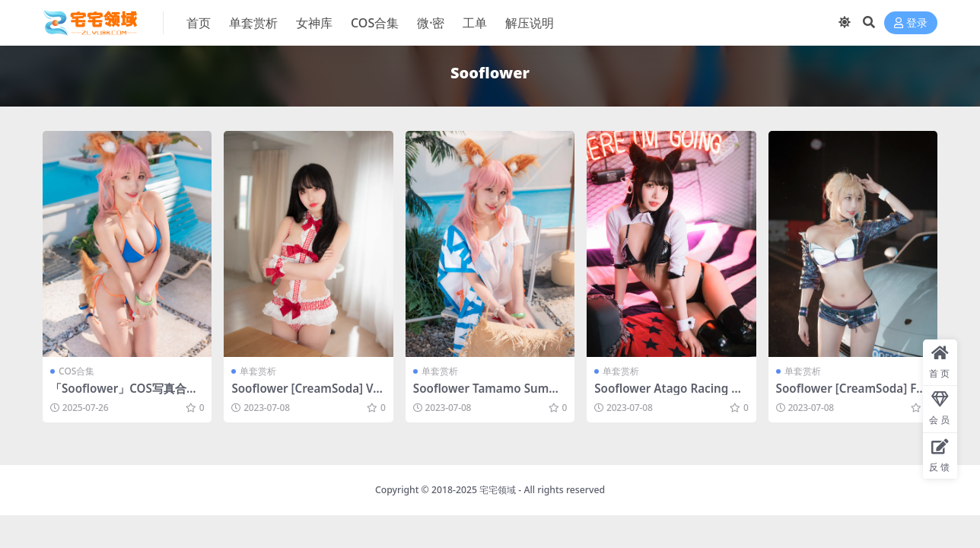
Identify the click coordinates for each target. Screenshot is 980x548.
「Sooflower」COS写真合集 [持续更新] (124, 395)
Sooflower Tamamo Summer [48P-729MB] (490, 395)
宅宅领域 (498, 490)
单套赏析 (258, 371)
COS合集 (76, 371)
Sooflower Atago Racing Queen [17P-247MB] (671, 395)
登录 (911, 23)
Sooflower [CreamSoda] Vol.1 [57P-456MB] (305, 395)
